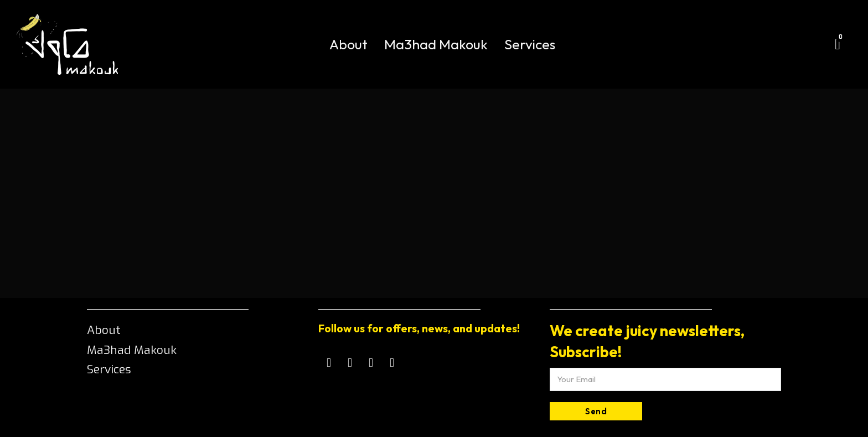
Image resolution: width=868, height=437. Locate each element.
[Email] (665, 379)
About (348, 44)
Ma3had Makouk (436, 44)
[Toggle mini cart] (838, 45)
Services (530, 44)
